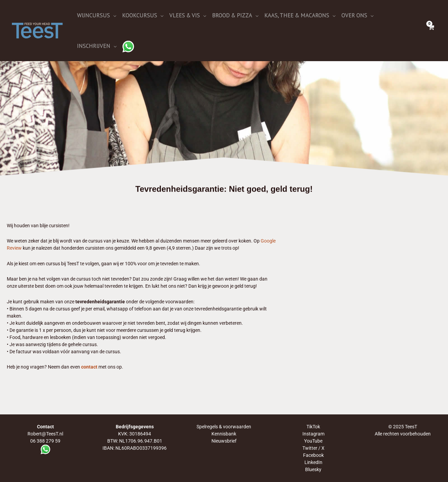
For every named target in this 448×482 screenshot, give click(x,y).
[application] (113, 15)
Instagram (313, 434)
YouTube (313, 441)
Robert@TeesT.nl (45, 434)
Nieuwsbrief (224, 441)
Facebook (313, 455)
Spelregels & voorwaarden (224, 427)
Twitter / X (313, 448)
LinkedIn (313, 462)
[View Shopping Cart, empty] (431, 31)
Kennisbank (224, 434)
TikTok (313, 427)
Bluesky (313, 469)
